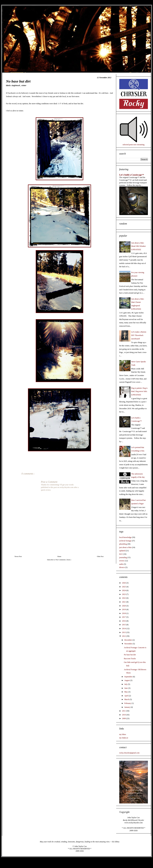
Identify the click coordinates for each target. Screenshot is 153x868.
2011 (124, 711)
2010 (124, 715)
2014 (124, 629)
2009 (124, 718)
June (126, 688)
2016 (124, 621)
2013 (124, 632)
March (127, 699)
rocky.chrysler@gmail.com (129, 753)
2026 (124, 583)
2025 (124, 587)
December (128, 640)
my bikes (123, 734)
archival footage (125, 541)
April (126, 696)
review (122, 561)
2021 (124, 602)
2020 (124, 606)
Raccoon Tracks (130, 659)
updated (122, 551)
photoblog (123, 544)
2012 (124, 636)
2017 (124, 617)
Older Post (100, 556)
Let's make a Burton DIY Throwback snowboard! (139, 335)
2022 (124, 598)
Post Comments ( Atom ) (63, 560)
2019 (124, 609)
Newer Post (18, 556)
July (126, 684)
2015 (124, 625)
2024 (124, 590)
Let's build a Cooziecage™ (132, 175)
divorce (122, 567)
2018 (124, 613)
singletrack (16, 85)
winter (24, 85)
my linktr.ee (124, 738)
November (128, 644)
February (128, 703)
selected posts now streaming (133, 145)
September (128, 677)
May (126, 692)
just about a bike (125, 547)
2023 (124, 594)
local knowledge (125, 537)
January (127, 707)
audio (121, 564)
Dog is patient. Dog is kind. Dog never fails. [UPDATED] (139, 391)
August (127, 680)
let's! (121, 554)
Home (59, 556)
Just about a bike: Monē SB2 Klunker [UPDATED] (139, 246)
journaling (123, 557)
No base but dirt (130, 655)
